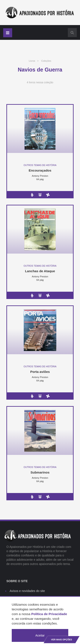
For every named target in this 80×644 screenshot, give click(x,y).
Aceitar (40, 635)
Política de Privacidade (49, 614)
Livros (32, 61)
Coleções (46, 61)
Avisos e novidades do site (27, 591)
